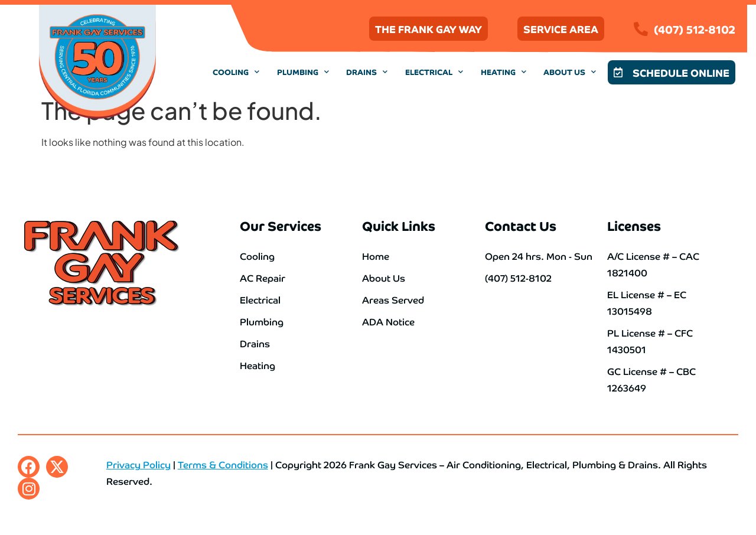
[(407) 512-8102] (641, 29)
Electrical (434, 72)
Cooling (236, 72)
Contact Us (521, 225)
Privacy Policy (139, 464)
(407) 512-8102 (695, 29)
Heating (504, 72)
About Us (570, 72)
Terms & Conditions (223, 464)
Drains (367, 72)
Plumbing (303, 72)
